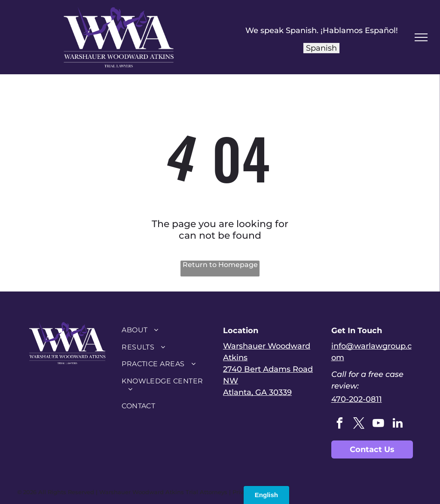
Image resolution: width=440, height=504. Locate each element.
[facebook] (340, 424)
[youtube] (379, 424)
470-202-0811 (357, 399)
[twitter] (359, 424)
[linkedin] (398, 424)
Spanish (321, 48)
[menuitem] (166, 330)
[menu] (421, 37)
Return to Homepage (220, 265)
